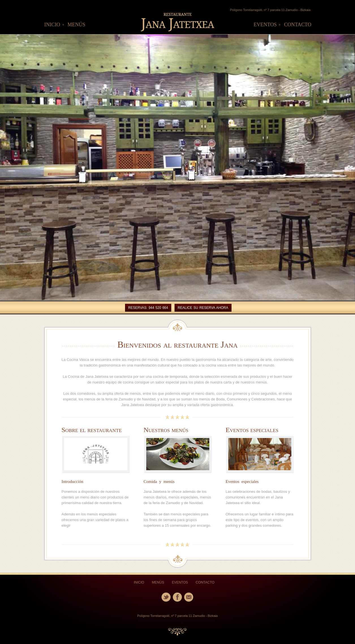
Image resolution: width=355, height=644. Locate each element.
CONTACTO (298, 25)
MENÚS (77, 25)
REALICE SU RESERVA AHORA (203, 308)
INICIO (52, 25)
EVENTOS (265, 25)
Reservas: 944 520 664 (148, 308)
